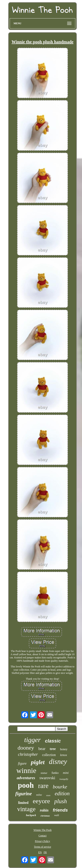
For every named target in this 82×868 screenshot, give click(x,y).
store (48, 795)
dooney (26, 748)
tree (53, 749)
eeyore (41, 801)
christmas (45, 816)
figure (22, 763)
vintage (26, 809)
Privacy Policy (42, 841)
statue (44, 773)
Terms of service (43, 847)
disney (58, 762)
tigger (32, 740)
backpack (31, 815)
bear (42, 749)
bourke (60, 787)
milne (39, 795)
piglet (38, 762)
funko (55, 773)
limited (23, 803)
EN (40, 852)
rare (43, 786)
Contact (43, 836)
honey (64, 749)
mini (66, 773)
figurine (24, 794)
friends (60, 810)
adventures (26, 778)
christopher (28, 754)
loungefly (64, 779)
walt (57, 815)
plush (61, 801)
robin (44, 810)
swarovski (47, 778)
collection (49, 755)
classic (53, 741)
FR (45, 852)
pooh (26, 785)
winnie (26, 770)
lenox (63, 755)
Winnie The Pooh (43, 830)
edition (62, 793)
